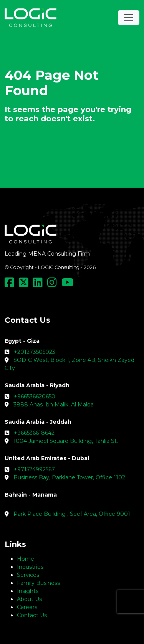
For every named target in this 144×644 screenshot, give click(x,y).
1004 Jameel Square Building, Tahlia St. (66, 441)
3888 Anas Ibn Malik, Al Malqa (54, 405)
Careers (27, 607)
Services (28, 575)
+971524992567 (34, 469)
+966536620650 (35, 396)
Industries (30, 567)
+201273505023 (35, 352)
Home (26, 559)
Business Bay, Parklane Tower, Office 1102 (69, 477)
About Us (29, 599)
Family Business (38, 583)
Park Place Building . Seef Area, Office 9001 (72, 514)
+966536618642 (34, 433)
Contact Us (32, 615)
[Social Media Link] (11, 284)
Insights (28, 591)
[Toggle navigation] (129, 18)
